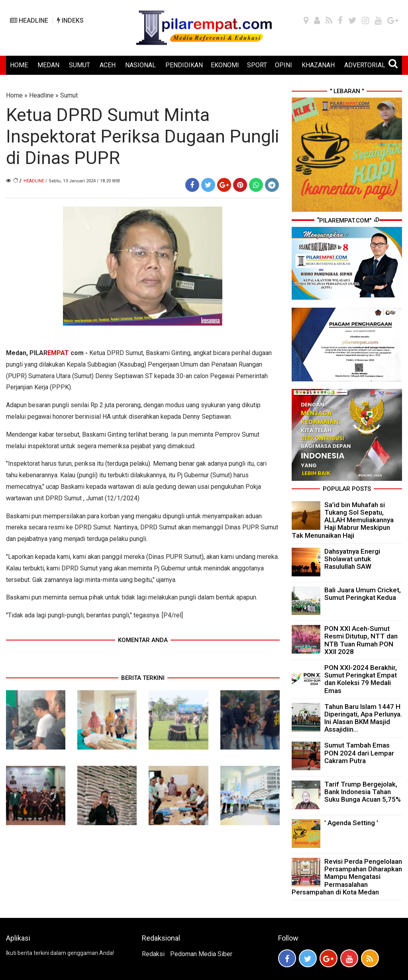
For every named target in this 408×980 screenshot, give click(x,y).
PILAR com (57, 353)
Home (14, 95)
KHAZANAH (318, 65)
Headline (41, 95)
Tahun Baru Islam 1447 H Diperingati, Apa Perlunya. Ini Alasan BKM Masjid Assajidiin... (363, 718)
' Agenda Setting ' (351, 823)
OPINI (283, 65)
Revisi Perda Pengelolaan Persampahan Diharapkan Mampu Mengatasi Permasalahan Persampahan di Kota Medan (347, 877)
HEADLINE (29, 20)
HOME (19, 65)
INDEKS (70, 20)
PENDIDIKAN (184, 65)
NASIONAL (140, 65)
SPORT (257, 65)
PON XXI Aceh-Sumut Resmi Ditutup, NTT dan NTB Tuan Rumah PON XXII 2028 (361, 640)
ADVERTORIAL (365, 65)
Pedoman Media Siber (201, 954)
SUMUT (79, 65)
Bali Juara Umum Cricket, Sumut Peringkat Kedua (363, 594)
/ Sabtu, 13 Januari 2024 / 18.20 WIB (83, 181)
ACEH (108, 65)
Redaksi (153, 954)
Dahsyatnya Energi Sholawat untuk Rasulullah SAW (352, 559)
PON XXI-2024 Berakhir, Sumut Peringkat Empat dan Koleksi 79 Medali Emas (361, 679)
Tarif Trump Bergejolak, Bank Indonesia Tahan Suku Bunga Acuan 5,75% (363, 792)
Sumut (69, 95)
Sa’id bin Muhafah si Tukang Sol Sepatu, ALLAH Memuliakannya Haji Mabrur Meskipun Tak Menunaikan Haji (343, 520)
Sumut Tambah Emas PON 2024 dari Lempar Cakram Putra (359, 753)
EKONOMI (225, 65)
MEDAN (48, 65)
